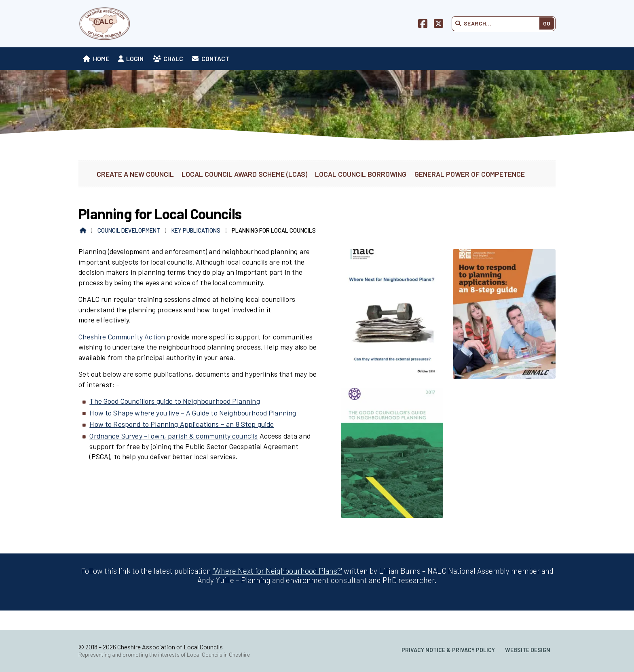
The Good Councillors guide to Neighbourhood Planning (174, 401)
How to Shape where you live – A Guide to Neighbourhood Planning (193, 413)
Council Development (129, 230)
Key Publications (196, 230)
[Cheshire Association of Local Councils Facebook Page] (423, 25)
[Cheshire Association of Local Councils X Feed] (439, 25)
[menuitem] (96, 59)
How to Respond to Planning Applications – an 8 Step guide (182, 424)
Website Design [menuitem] (528, 650)
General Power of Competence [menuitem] (470, 174)
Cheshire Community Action (122, 337)
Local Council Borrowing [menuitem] (361, 174)
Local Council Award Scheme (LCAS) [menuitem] (244, 174)
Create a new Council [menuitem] (135, 174)
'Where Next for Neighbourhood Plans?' (277, 571)
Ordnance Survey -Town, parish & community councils (173, 436)
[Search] (498, 23)
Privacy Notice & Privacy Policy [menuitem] (448, 650)
